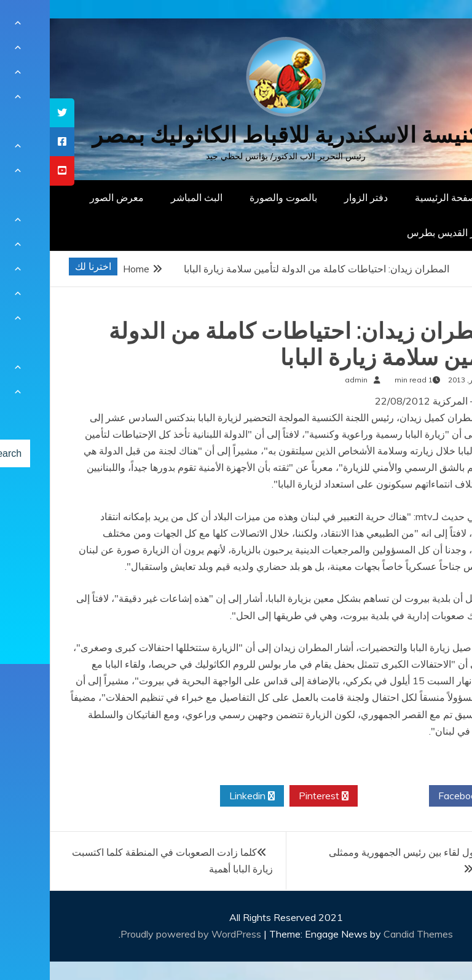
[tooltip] (12, 113)
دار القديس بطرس (395, 232)
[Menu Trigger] (432, 26)
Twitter (344, 796)
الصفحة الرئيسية (399, 197)
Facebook (415, 796)
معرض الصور (67, 197)
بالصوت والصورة (234, 197)
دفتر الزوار (316, 197)
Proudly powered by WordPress (142, 934)
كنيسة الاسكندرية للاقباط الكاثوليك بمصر (236, 135)
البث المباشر (147, 197)
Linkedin (202, 796)
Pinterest (274, 796)
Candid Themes (368, 934)
